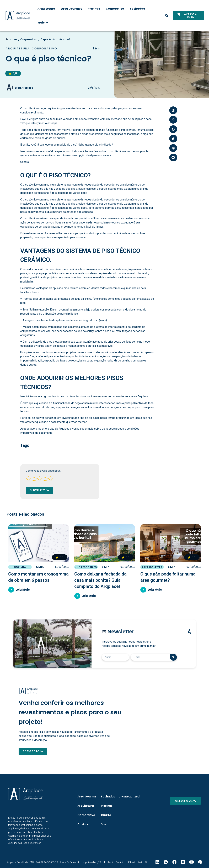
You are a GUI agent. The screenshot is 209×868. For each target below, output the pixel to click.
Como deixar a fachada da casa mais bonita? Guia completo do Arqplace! (100, 580)
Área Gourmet (71, 9)
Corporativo (115, 9)
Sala (104, 824)
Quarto (106, 815)
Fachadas (137, 9)
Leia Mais (23, 590)
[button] (167, 16)
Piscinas (94, 9)
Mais (43, 23)
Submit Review (40, 490)
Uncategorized (86, 567)
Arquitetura (46, 9)
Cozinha (20, 567)
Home (14, 39)
